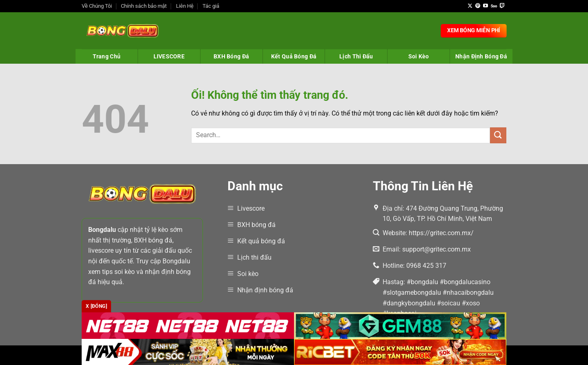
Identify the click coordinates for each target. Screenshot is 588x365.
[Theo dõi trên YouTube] (486, 6)
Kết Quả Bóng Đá (294, 56)
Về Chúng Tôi (97, 6)
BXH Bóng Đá (231, 56)
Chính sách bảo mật (144, 6)
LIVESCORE (169, 56)
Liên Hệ (185, 6)
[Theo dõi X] (470, 6)
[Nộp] (498, 135)
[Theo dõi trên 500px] (494, 6)
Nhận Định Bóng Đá (481, 56)
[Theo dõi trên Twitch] (502, 6)
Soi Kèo (419, 56)
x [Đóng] (96, 306)
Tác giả (211, 6)
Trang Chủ (107, 56)
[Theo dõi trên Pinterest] (478, 6)
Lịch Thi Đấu (356, 56)
